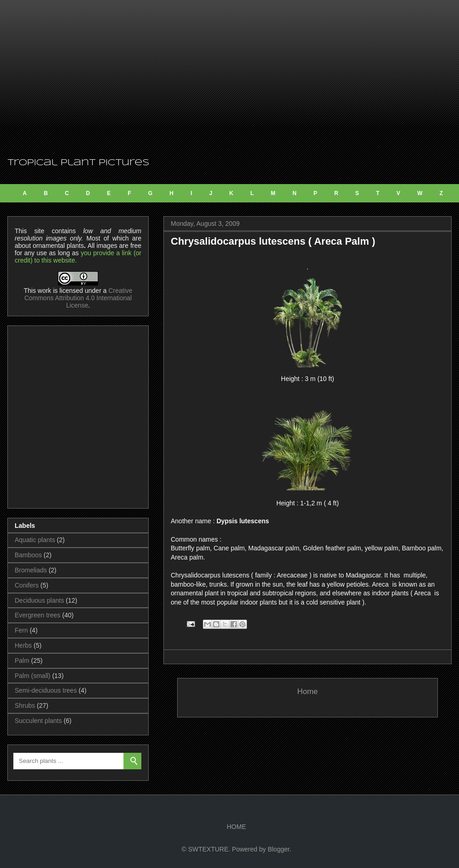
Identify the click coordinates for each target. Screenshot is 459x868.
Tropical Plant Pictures (78, 163)
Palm (22, 661)
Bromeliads (31, 570)
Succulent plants (38, 721)
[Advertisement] (229, 78)
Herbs (23, 645)
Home (308, 692)
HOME (236, 827)
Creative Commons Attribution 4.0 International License (78, 298)
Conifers (27, 585)
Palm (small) (33, 676)
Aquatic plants (35, 540)
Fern (21, 630)
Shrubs (25, 706)
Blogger (278, 849)
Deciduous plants (39, 600)
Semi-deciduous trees (46, 690)
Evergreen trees (38, 615)
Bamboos (28, 555)
